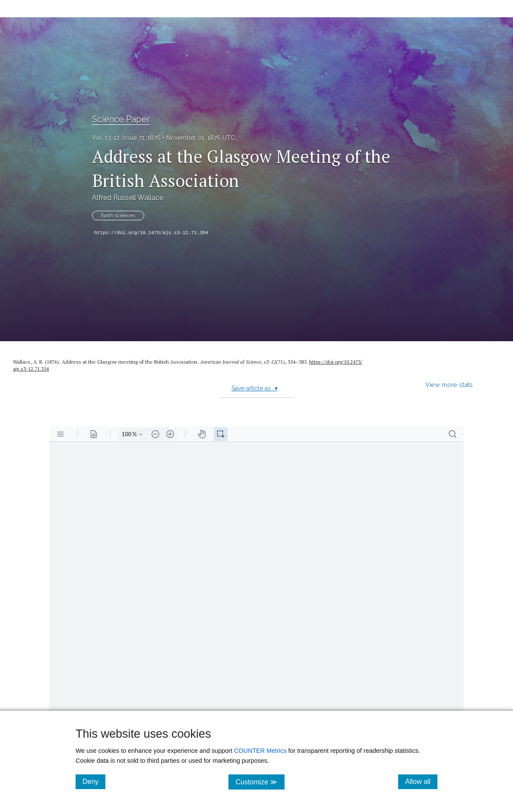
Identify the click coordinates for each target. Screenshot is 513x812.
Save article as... (255, 388)
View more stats (449, 385)
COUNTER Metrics (260, 751)
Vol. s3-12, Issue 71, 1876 (126, 138)
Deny (94, 781)
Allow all (421, 781)
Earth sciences (118, 216)
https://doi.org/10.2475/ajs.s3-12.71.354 (151, 233)
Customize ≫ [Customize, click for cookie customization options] (260, 782)
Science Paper (121, 119)
